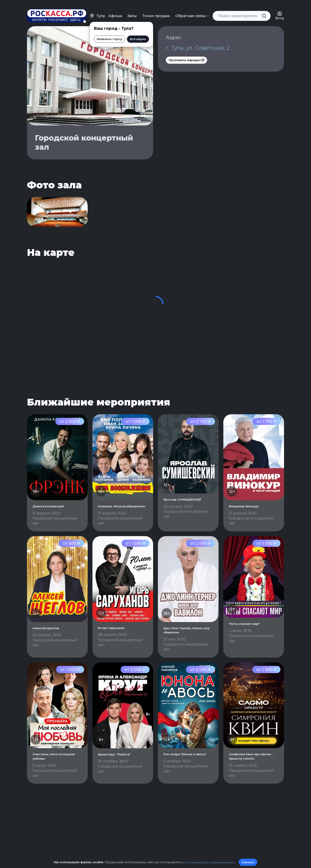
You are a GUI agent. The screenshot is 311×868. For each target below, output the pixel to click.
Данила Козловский (53, 518)
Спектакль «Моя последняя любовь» (53, 773)
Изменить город (104, 33)
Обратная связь (193, 10)
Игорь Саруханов (115, 644)
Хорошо (254, 862)
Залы (132, 10)
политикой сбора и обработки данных (210, 862)
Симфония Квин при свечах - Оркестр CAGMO (249, 775)
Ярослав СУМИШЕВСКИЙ (188, 512)
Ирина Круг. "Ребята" (120, 771)
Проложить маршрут (186, 62)
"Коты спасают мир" (249, 640)
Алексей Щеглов (50, 644)
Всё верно (132, 33)
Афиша (115, 10)
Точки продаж (156, 10)
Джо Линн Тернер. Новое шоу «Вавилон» (186, 647)
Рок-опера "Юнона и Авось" (184, 773)
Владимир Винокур (249, 518)
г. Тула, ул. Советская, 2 (207, 49)
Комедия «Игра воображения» (113, 521)
